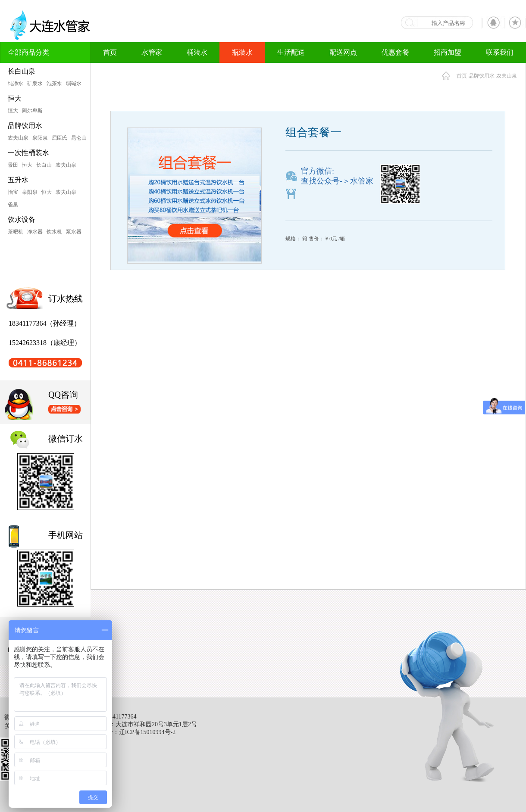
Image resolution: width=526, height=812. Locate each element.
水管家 (152, 52)
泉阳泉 (40, 138)
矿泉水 (35, 84)
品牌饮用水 (25, 126)
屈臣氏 (59, 138)
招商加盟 (448, 52)
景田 (13, 165)
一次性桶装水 (28, 153)
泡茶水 (54, 84)
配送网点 (343, 52)
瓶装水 (242, 52)
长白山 (44, 165)
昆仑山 (79, 138)
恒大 (15, 98)
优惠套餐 (395, 52)
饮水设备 (22, 219)
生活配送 (291, 52)
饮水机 (54, 232)
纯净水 (16, 84)
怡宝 (13, 192)
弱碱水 (74, 84)
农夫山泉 (18, 138)
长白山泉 (22, 71)
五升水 (18, 180)
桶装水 (197, 52)
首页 (110, 52)
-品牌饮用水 (481, 76)
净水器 (35, 232)
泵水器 (74, 232)
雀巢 (13, 205)
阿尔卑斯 (32, 111)
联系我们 (500, 52)
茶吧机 (16, 232)
